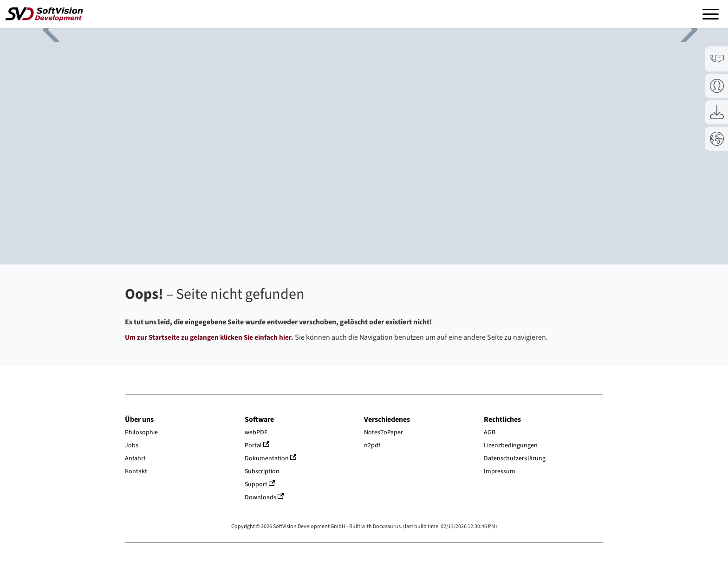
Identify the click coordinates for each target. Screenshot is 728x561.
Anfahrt (135, 458)
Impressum (500, 471)
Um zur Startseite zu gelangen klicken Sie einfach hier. (209, 337)
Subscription (262, 471)
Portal (257, 445)
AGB (490, 432)
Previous (46, 28)
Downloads (264, 497)
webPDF (256, 432)
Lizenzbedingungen (511, 445)
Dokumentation (271, 458)
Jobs (132, 445)
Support (260, 484)
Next (682, 28)
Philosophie (141, 432)
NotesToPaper (383, 432)
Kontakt (136, 471)
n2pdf (372, 445)
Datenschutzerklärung (515, 458)
